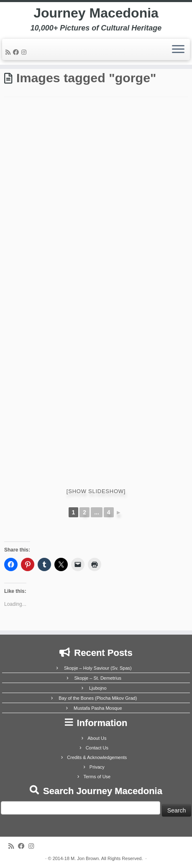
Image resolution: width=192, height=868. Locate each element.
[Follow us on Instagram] (25, 52)
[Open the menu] (178, 50)
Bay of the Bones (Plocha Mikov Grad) (98, 698)
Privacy (97, 767)
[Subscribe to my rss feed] (9, 52)
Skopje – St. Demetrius (98, 678)
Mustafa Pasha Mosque (98, 708)
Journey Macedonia (96, 13)
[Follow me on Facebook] (17, 52)
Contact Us (97, 748)
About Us (97, 738)
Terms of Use (97, 777)
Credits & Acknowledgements (97, 757)
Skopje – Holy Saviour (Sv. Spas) (98, 668)
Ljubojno (98, 688)
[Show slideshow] (96, 491)
